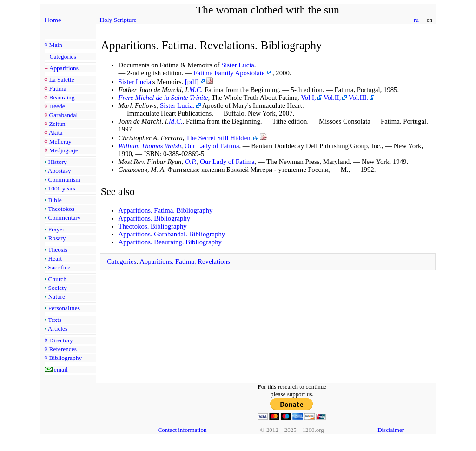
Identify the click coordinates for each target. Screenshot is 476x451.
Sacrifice (59, 267)
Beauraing (62, 97)
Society (58, 288)
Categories (63, 56)
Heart (55, 258)
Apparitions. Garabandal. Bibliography (172, 234)
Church (57, 279)
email (61, 369)
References (63, 349)
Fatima (57, 88)
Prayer (56, 229)
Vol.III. (358, 98)
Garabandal (63, 115)
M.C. (196, 90)
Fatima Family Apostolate (229, 73)
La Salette (61, 80)
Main (55, 45)
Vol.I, (308, 98)
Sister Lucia (238, 65)
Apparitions (64, 68)
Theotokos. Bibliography (153, 226)
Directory (61, 340)
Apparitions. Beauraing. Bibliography (170, 242)
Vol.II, (332, 98)
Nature (57, 297)
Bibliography (65, 358)
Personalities (64, 308)
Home (53, 20)
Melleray (60, 141)
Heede (57, 106)
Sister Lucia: (177, 105)
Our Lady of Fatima (212, 146)
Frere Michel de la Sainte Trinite (163, 98)
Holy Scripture (118, 20)
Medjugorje (63, 150)
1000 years (62, 188)
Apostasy (59, 171)
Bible (55, 200)
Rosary (57, 238)
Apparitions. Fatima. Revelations (185, 261)
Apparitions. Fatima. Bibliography (166, 210)
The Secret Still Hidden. (219, 138)
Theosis (58, 250)
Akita (56, 133)
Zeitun (57, 124)
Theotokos (61, 209)
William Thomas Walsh (150, 146)
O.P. (191, 162)
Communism (64, 180)
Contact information (182, 430)
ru (416, 20)
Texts (55, 320)
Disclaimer (391, 430)
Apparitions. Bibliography (155, 218)
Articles (58, 329)
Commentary (65, 218)
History (58, 162)
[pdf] (192, 82)
